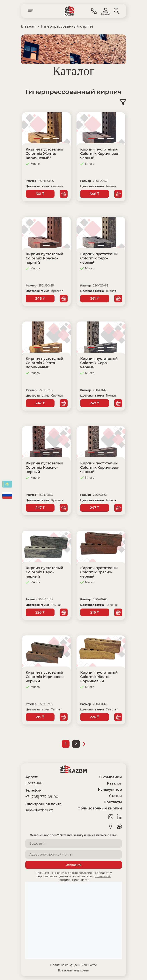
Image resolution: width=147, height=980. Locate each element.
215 (40, 717)
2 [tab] (46, 138)
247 (40, 403)
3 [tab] (56, 138)
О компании (110, 777)
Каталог (114, 783)
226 (40, 612)
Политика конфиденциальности (73, 965)
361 (40, 194)
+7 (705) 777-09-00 (42, 797)
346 (95, 194)
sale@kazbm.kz (39, 810)
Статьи (115, 796)
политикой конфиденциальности (84, 878)
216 (95, 612)
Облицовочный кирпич (100, 808)
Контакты (113, 802)
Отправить (73, 865)
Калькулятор (110, 790)
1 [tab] (37, 138)
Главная (28, 26)
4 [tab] (46, 141)
